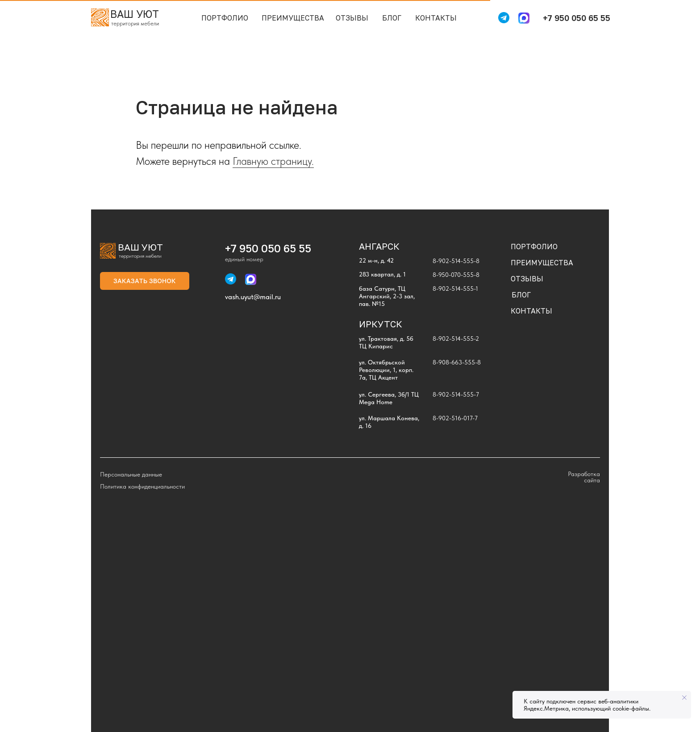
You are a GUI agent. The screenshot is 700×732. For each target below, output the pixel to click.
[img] (100, 17)
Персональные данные (131, 474)
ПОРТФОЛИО (225, 18)
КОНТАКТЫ (436, 18)
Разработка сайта (584, 477)
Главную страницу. (273, 161)
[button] (145, 281)
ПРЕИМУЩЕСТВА (293, 18)
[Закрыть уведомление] (684, 698)
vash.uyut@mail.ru (253, 297)
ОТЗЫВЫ (352, 18)
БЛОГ (392, 18)
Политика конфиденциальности (142, 486)
